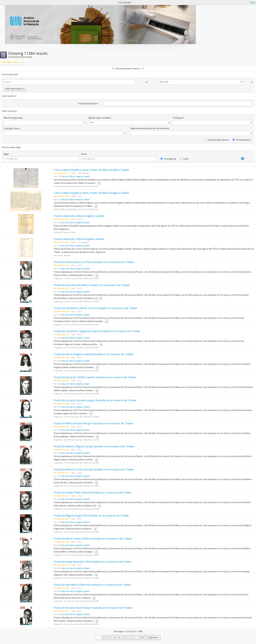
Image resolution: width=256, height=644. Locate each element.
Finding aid (178, 118)
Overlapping (168, 159)
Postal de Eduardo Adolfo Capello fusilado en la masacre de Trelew (95, 377)
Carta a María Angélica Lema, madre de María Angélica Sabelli (91, 170)
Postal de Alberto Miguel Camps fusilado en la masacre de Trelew (94, 446)
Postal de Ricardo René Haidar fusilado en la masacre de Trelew (93, 608)
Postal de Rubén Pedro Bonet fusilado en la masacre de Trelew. (93, 492)
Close (252, 2)
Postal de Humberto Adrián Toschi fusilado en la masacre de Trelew (95, 308)
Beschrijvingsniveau (13, 118)
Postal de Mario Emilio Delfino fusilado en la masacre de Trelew (93, 539)
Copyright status (12, 128)
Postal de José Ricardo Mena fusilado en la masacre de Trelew (92, 285)
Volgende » (153, 637)
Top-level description (88, 103)
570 (142, 637)
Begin (6, 154)
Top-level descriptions (216, 140)
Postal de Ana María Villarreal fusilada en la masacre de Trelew (92, 585)
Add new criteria (15, 88)
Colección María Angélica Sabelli (75, 176)
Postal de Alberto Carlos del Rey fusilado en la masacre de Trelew (94, 469)
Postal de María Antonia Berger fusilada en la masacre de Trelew (93, 423)
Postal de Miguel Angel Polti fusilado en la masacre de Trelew (91, 516)
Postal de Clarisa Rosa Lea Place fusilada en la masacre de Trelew (94, 262)
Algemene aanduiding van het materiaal (150, 128)
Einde (84, 154)
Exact (184, 159)
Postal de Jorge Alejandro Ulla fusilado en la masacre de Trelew (92, 562)
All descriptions (242, 140)
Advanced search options (128, 68)
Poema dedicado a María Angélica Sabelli (79, 216)
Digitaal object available (100, 118)
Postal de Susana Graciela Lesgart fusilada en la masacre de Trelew (95, 400)
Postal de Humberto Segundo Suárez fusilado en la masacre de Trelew (97, 331)
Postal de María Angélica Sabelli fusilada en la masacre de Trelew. (94, 354)
